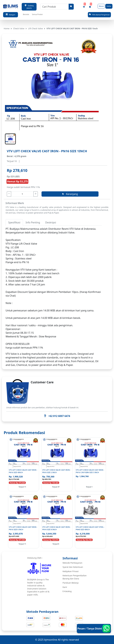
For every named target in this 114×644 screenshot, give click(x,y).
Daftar (109, 6)
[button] (10, 139)
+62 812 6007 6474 (57, 416)
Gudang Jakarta (29, 7)
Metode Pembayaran (72, 563)
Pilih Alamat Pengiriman (99, 15)
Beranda (26, 14)
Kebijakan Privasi (71, 571)
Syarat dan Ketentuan (73, 567)
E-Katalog (67, 591)
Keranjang (70, 194)
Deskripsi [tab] (51, 222)
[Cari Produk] (55, 7)
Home (7, 28)
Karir (65, 587)
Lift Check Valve (35, 28)
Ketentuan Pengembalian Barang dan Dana (75, 577)
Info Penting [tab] (33, 222)
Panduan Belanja (71, 583)
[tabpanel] (54, 288)
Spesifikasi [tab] (14, 222)
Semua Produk (37, 14)
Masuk (101, 6)
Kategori (11, 15)
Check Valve (19, 28)
